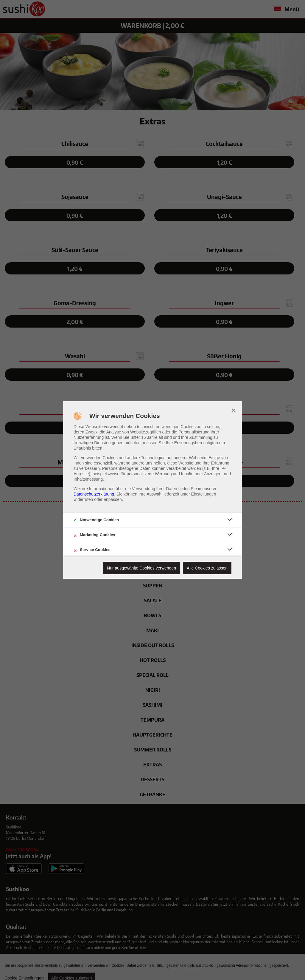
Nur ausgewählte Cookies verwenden (141, 568)
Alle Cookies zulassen (207, 568)
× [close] (233, 410)
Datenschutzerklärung (94, 494)
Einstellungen (204, 494)
